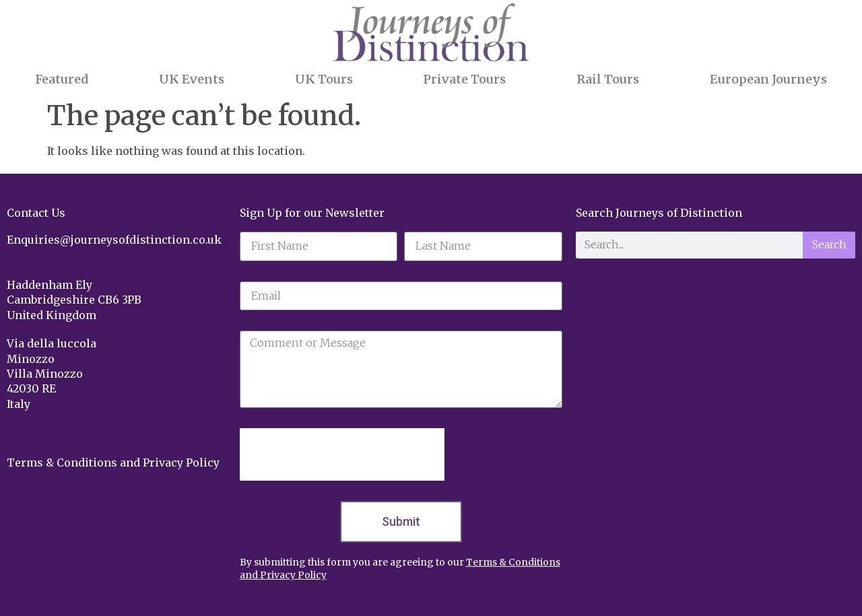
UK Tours (324, 79)
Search (829, 244)
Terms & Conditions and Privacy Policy (113, 463)
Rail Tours (608, 79)
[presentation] (342, 454)
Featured (62, 79)
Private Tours (464, 79)
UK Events (192, 79)
